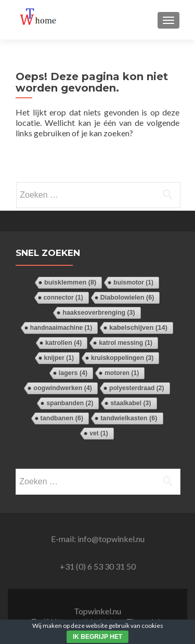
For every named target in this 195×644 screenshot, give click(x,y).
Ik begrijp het (97, 637)
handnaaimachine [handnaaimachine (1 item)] (61, 328)
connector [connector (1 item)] (63, 298)
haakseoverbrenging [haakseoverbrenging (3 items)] (99, 313)
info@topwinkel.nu (111, 539)
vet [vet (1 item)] (99, 433)
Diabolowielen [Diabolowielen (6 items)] (127, 298)
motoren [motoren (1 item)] (122, 373)
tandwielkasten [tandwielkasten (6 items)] (129, 418)
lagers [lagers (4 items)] (73, 373)
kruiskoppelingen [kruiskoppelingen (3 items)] (122, 358)
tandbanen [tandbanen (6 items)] (62, 418)
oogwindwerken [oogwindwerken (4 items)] (63, 388)
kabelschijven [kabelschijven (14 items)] (138, 327)
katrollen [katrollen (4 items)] (64, 343)
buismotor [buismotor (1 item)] (133, 282)
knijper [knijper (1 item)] (59, 358)
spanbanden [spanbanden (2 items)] (70, 403)
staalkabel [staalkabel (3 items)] (131, 403)
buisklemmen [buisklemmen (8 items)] (70, 282)
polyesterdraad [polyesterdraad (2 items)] (137, 388)
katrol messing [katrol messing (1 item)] (126, 343)
